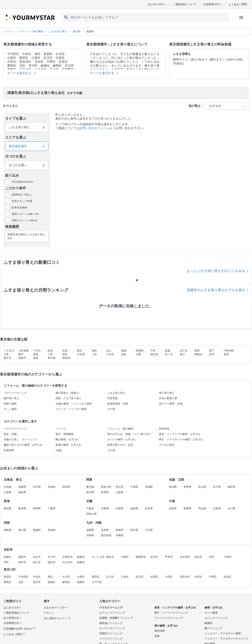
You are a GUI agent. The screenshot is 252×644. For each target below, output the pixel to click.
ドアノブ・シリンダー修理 (71, 409)
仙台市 (37, 557)
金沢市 (154, 557)
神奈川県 (106, 487)
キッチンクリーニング (112, 628)
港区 (38, 54)
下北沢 (37, 351)
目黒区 (60, 58)
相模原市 (141, 557)
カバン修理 (211, 613)
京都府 (120, 508)
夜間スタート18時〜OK (25, 214)
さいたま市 (98, 557)
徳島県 (8, 530)
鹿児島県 (106, 535)
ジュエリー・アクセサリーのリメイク (227, 639)
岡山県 (202, 508)
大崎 (138, 354)
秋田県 (66, 487)
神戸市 (22, 562)
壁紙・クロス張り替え (68, 398)
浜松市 (198, 557)
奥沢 (80, 351)
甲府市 (169, 557)
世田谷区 (25, 62)
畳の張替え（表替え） (68, 393)
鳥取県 (173, 508)
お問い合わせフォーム (94, 128)
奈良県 (149, 508)
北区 (22, 66)
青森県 (22, 487)
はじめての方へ (157, 4)
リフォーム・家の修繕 (120, 429)
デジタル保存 (167, 445)
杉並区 (63, 62)
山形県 (8, 492)
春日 (182, 354)
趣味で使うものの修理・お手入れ (23, 445)
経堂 (50, 351)
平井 (153, 351)
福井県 (232, 487)
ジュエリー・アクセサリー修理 (223, 633)
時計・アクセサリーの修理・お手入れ (181, 439)
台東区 (12, 58)
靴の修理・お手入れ (67, 439)
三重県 (52, 508)
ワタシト (49, 613)
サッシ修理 (10, 409)
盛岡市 (22, 557)
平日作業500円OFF (22, 182)
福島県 (22, 492)
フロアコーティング (15, 393)
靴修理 (208, 623)
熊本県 (134, 530)
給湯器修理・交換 (118, 404)
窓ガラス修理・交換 (171, 404)
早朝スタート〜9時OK (24, 220)
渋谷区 (39, 62)
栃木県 (90, 492)
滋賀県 (134, 508)
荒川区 (33, 66)
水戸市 (52, 557)
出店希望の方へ (213, 4)
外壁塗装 (112, 398)
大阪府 (90, 508)
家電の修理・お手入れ (68, 445)
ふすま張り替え (116, 393)
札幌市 (8, 557)
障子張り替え (167, 393)
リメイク (61, 429)
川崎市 (125, 557)
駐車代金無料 (19, 208)
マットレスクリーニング (169, 618)
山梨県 (120, 492)
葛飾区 (81, 582)
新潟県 (173, 487)
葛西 (124, 351)
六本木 (110, 354)
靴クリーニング (214, 628)
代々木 (169, 354)
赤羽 (212, 354)
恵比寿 (154, 354)
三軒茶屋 (24, 351)
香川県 (22, 530)
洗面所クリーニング (111, 633)
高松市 (52, 562)
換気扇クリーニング (111, 623)
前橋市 (81, 557)
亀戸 (21, 354)
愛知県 (8, 508)
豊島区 (12, 66)
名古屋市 (185, 557)
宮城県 (52, 487)
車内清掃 (160, 631)
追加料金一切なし (22, 195)
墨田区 (24, 58)
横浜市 (110, 557)
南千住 (8, 358)
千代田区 (13, 54)
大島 (6, 354)
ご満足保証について (185, 4)
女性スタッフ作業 (22, 201)
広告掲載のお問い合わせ (19, 629)
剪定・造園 (10, 434)
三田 (94, 354)
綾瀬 (168, 351)
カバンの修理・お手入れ (121, 439)
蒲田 (94, 351)
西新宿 (66, 358)
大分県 (149, 530)
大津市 (228, 557)
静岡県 (37, 508)
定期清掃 (9, 450)
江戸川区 (97, 582)
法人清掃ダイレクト (57, 618)
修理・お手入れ (214, 608)
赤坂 (124, 354)
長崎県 (120, 530)
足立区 (69, 66)
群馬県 (105, 492)
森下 (212, 351)
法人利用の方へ (13, 618)
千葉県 (134, 487)
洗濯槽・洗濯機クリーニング (116, 618)
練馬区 (57, 66)
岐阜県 (22, 508)
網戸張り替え (11, 398)
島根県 (187, 508)
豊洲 (197, 351)
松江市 (37, 562)
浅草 (65, 354)
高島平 (22, 358)
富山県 (202, 487)
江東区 (36, 58)
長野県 (187, 487)
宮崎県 (90, 535)
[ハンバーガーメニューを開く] (241, 17)
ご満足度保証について (16, 613)
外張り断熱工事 (168, 398)
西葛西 (140, 351)
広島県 (217, 508)
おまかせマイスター (55, 608)
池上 (109, 351)
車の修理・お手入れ (166, 626)
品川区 (48, 58)
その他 (111, 409)
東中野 (52, 358)
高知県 (52, 530)
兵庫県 (105, 508)
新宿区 (48, 54)
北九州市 (68, 562)
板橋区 (45, 66)
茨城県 (149, 487)
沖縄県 (120, 535)
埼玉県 (120, 487)
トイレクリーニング (111, 639)
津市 (212, 557)
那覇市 (81, 562)
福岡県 (90, 530)
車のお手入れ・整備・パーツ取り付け (129, 434)
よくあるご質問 (238, 4)
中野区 (51, 62)
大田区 (12, 62)
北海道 (8, 487)
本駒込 (198, 354)
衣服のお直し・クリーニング (20, 439)
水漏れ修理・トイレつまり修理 (74, 404)
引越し (59, 450)
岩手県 (37, 487)
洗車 (157, 636)
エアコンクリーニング (112, 613)
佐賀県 (105, 530)
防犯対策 (164, 429)
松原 (65, 351)
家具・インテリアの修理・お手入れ (180, 434)
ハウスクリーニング (15, 429)
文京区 (60, 54)
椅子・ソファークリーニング (171, 613)
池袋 (36, 354)
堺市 (6, 562)
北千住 (184, 351)
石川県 (217, 487)
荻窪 (226, 354)
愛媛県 (37, 530)
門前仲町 (229, 351)
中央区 (27, 54)
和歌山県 (91, 514)
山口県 (232, 508)
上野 (50, 354)
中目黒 (81, 354)
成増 (36, 358)
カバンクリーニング (216, 618)
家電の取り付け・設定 (120, 445)
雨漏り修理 (10, 404)
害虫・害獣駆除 (65, 434)
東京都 (90, 487)
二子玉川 (9, 351)
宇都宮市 (68, 557)
